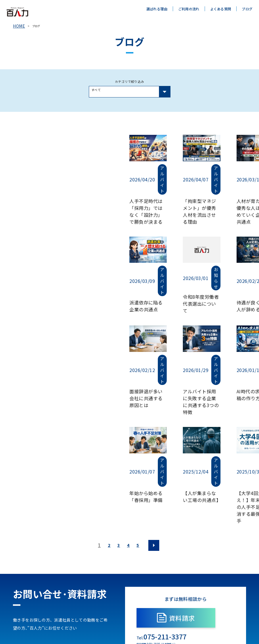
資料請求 (186, 532)
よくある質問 (221, 9)
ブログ (247, 9)
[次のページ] (154, 460)
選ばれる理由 (157, 9)
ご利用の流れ (189, 9)
